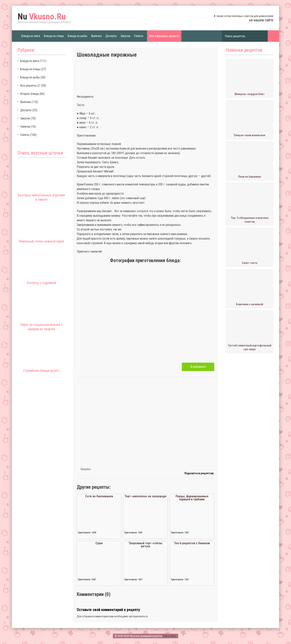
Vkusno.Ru (42, 17)
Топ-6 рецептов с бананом (192, 543)
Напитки (25, 127)
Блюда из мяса (31, 36)
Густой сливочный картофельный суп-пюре (250, 347)
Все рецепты (28, 86)
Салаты (139, 36)
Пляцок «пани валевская (250, 135)
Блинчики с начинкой (250, 304)
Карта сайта (170, 636)
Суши (99, 543)
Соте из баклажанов (99, 496)
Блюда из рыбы (78, 36)
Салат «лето (250, 263)
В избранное (198, 367)
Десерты (111, 36)
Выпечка (96, 36)
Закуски (125, 36)
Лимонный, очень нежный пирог (41, 241)
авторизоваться (138, 616)
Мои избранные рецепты (164, 36)
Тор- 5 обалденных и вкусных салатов (250, 220)
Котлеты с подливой (42, 283)
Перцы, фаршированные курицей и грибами (192, 498)
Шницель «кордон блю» (250, 94)
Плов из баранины (250, 177)
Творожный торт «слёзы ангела (145, 545)
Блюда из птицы (54, 36)
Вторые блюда (30, 94)
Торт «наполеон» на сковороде (145, 496)
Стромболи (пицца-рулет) (41, 371)
